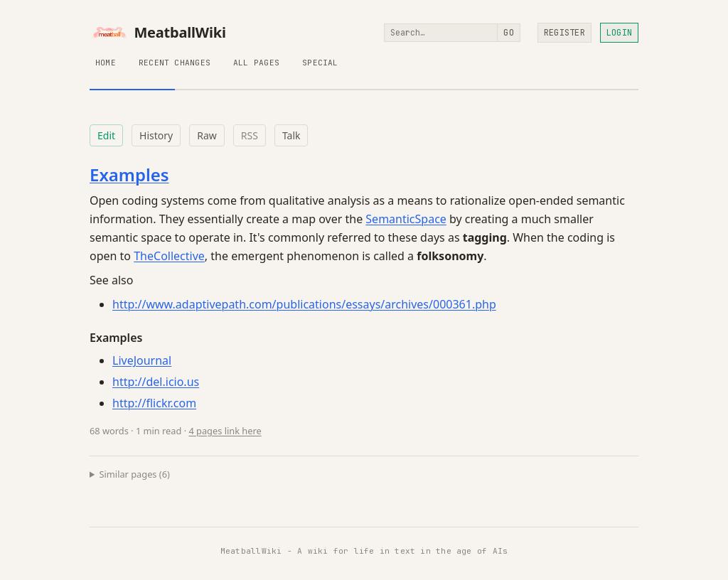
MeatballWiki (158, 33)
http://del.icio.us (156, 382)
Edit (106, 135)
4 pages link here (225, 431)
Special (320, 63)
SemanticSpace (406, 219)
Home (106, 63)
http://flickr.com (154, 403)
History (156, 135)
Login (619, 33)
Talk (291, 135)
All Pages (256, 63)
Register (564, 33)
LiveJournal (142, 360)
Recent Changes (175, 63)
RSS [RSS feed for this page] (250, 135)
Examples (129, 174)
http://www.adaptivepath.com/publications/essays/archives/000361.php (304, 304)
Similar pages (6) (135, 474)
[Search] (441, 33)
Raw (207, 135)
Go (508, 33)
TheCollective (169, 256)
